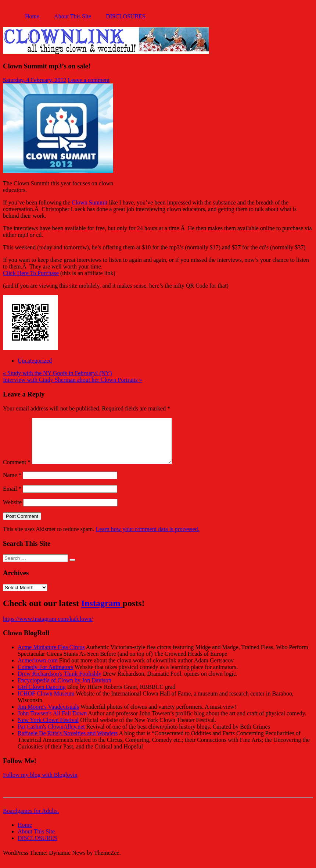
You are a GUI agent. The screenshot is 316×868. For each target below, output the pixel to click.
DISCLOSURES (126, 16)
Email (12, 497)
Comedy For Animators (45, 676)
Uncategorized (35, 361)
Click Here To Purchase (31, 273)
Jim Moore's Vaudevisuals (48, 716)
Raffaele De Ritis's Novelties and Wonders (68, 742)
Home (32, 16)
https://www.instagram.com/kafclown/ (48, 628)
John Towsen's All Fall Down (52, 722)
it (106, 202)
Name (12, 484)
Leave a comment (89, 80)
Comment (17, 471)
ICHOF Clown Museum (46, 702)
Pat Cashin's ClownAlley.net (51, 735)
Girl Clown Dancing (42, 696)
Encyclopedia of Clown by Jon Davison (64, 689)
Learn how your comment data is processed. (147, 538)
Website (12, 511)
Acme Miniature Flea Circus (51, 656)
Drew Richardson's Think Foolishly (60, 682)
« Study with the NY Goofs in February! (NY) (57, 373)
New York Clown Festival (48, 729)
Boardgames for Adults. (31, 820)
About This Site (73, 16)
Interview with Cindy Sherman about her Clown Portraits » (73, 380)
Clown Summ (88, 202)
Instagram (102, 612)
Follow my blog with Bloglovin (40, 784)
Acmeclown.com (38, 669)
